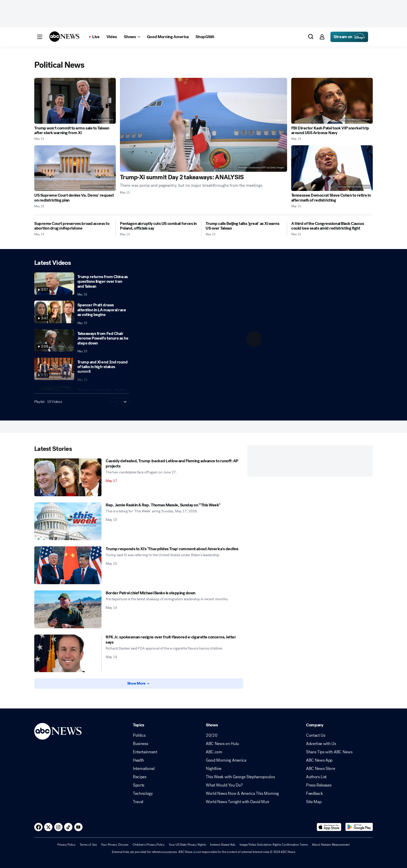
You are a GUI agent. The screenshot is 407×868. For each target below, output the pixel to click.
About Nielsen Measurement (331, 845)
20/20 (212, 735)
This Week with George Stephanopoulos (240, 777)
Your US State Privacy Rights (187, 845)
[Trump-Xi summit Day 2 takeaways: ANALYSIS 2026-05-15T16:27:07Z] (203, 125)
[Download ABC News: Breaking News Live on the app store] (329, 827)
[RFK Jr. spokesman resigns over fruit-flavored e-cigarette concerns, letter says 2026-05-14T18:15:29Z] (68, 653)
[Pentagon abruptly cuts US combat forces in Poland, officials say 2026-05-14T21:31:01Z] (158, 226)
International (144, 769)
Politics (139, 735)
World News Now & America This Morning (242, 794)
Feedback (314, 794)
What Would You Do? (224, 785)
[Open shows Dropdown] (132, 37)
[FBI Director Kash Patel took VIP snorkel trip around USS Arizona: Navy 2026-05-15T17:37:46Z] (332, 101)
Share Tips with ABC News (329, 752)
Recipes (140, 777)
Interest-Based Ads (223, 845)
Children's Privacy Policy (149, 845)
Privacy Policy (66, 845)
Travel (138, 802)
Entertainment (145, 752)
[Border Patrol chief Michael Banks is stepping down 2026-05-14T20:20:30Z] (68, 609)
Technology (143, 794)
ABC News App (319, 760)
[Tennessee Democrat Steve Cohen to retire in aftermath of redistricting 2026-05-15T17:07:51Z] (332, 168)
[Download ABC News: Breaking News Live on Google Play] (359, 827)
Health (138, 760)
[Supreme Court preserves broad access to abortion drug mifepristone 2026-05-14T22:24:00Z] (73, 226)
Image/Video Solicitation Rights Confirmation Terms (274, 845)
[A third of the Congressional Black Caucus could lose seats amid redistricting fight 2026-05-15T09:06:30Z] (332, 226)
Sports (139, 785)
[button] (40, 37)
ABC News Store (321, 769)
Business (140, 744)
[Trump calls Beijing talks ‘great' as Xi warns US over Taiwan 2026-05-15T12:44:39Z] (244, 226)
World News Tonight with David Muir (238, 802)
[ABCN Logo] (64, 37)
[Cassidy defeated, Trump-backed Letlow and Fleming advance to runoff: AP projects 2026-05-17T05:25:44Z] (68, 477)
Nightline (214, 769)
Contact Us (316, 735)
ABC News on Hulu (222, 744)
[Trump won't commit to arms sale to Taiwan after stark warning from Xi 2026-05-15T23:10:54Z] (75, 101)
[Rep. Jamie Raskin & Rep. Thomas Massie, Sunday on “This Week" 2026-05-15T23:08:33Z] (68, 521)
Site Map (314, 802)
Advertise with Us (321, 744)
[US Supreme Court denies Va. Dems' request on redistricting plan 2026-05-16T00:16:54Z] (75, 168)
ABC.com (214, 752)
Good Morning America (226, 760)
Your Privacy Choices (115, 845)
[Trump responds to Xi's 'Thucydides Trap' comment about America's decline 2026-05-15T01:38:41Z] (68, 565)
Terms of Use (88, 845)
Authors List (316, 777)
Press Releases (319, 785)
